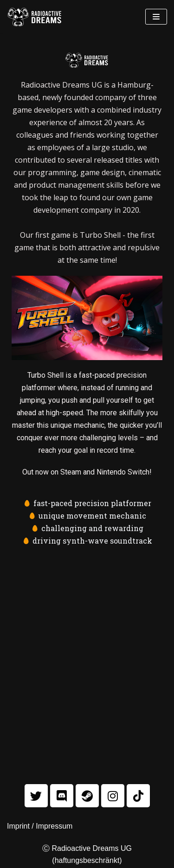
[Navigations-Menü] (156, 17)
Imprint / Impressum (40, 826)
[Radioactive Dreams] (35, 17)
